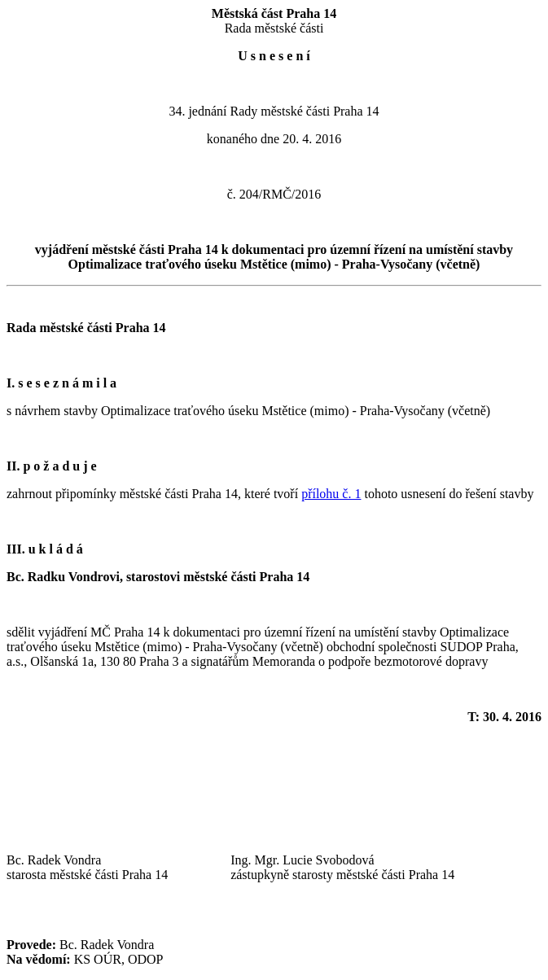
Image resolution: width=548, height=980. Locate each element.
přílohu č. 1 (331, 494)
